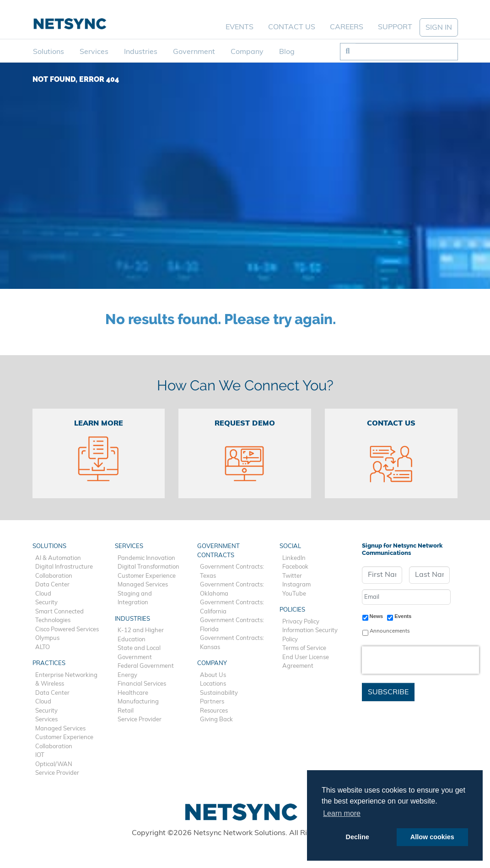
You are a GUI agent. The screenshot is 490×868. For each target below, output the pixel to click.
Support (395, 27)
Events (240, 27)
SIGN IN (439, 28)
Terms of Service (304, 648)
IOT (40, 755)
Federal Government (146, 666)
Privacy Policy (301, 622)
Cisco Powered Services (67, 630)
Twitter (292, 576)
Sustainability (219, 693)
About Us (213, 675)
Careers (347, 27)
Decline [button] (358, 837)
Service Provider (57, 773)
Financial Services (142, 684)
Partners (212, 702)
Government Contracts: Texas (232, 572)
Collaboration (54, 576)
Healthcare (133, 693)
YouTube (294, 594)
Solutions (48, 52)
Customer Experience (64, 738)
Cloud (43, 594)
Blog (287, 52)
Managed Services (60, 729)
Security (46, 603)
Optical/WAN (54, 764)
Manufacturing (138, 702)
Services (94, 52)
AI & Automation (58, 558)
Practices (49, 663)
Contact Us (292, 27)
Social (290, 546)
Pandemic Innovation (146, 558)
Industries (141, 52)
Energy (127, 675)
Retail (126, 711)
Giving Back (216, 720)
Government (194, 52)
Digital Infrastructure (64, 567)
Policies (292, 610)
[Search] (407, 52)
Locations (213, 684)
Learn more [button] (342, 813)
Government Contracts (218, 551)
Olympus (47, 638)
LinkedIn (294, 558)
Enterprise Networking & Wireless (66, 680)
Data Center (52, 585)
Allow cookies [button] (432, 837)
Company (247, 52)
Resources (214, 711)
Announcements (390, 631)
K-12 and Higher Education (141, 635)
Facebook (295, 567)
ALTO (43, 647)
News (377, 616)
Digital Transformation (148, 567)
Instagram (296, 585)
